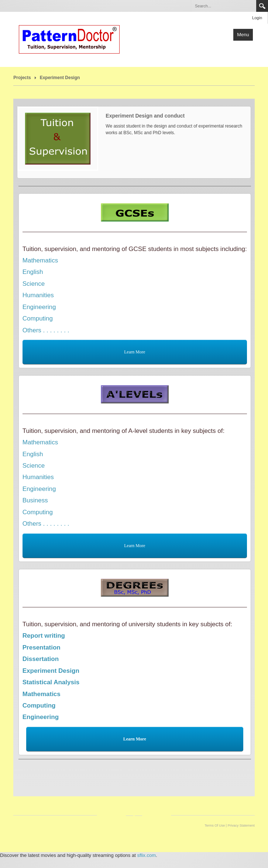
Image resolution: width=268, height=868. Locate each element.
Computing (38, 318)
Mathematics (40, 260)
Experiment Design (60, 78)
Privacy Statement (241, 825)
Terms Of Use (215, 825)
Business (35, 500)
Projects (22, 78)
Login (257, 18)
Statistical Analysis (51, 682)
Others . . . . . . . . (46, 330)
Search (262, 6)
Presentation (42, 647)
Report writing (44, 636)
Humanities (38, 295)
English (33, 272)
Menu (243, 35)
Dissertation (41, 659)
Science (34, 284)
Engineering (39, 307)
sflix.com (146, 855)
